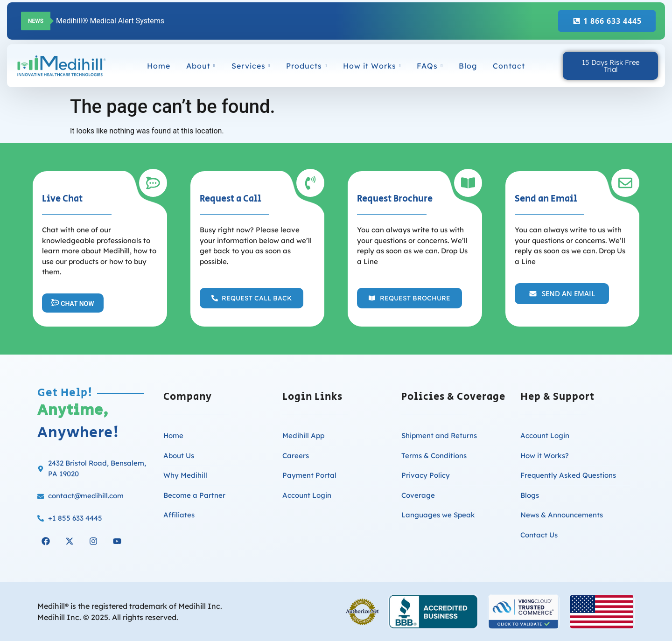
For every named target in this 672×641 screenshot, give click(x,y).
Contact (509, 66)
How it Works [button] (372, 66)
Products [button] (307, 66)
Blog (468, 66)
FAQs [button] (430, 66)
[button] (252, 298)
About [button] (201, 66)
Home (159, 66)
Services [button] (251, 66)
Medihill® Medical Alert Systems (110, 21)
